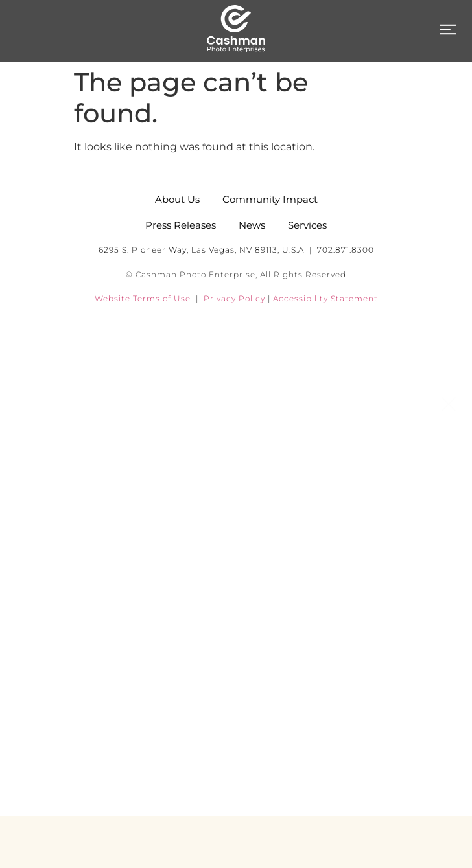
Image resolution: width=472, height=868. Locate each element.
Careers (236, 719)
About (236, 486)
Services (236, 544)
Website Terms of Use (143, 298)
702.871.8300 (346, 250)
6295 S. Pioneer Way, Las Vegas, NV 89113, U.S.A (201, 250)
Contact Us (236, 777)
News (236, 602)
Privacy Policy (234, 298)
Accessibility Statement (325, 298)
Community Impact (236, 661)
